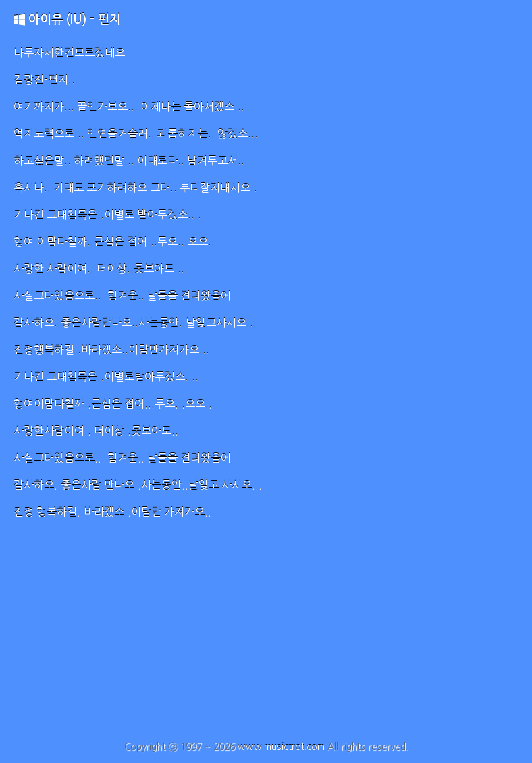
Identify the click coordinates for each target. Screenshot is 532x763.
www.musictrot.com (281, 747)
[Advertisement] (266, 640)
